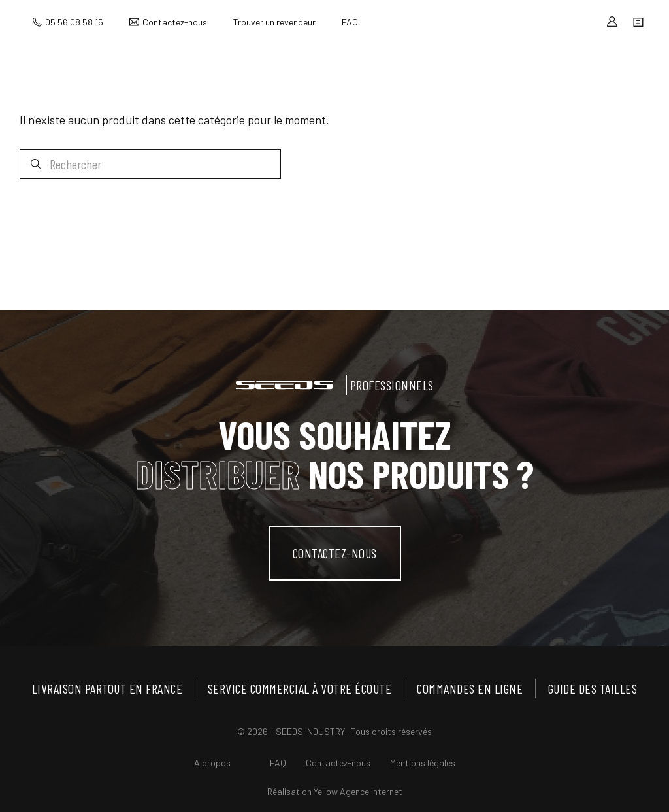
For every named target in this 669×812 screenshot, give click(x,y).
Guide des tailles (593, 688)
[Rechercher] (150, 164)
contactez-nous (335, 553)
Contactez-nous (175, 22)
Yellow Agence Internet (358, 791)
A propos (212, 763)
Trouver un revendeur (274, 22)
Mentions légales (423, 763)
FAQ (350, 22)
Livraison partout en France (107, 688)
